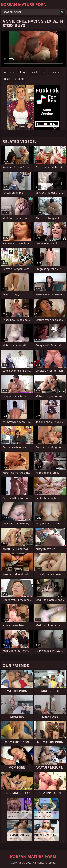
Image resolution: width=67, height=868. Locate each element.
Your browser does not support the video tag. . (33, 49)
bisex (7, 79)
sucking (19, 79)
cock (35, 72)
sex (44, 72)
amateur (9, 72)
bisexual (55, 72)
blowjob (23, 72)
